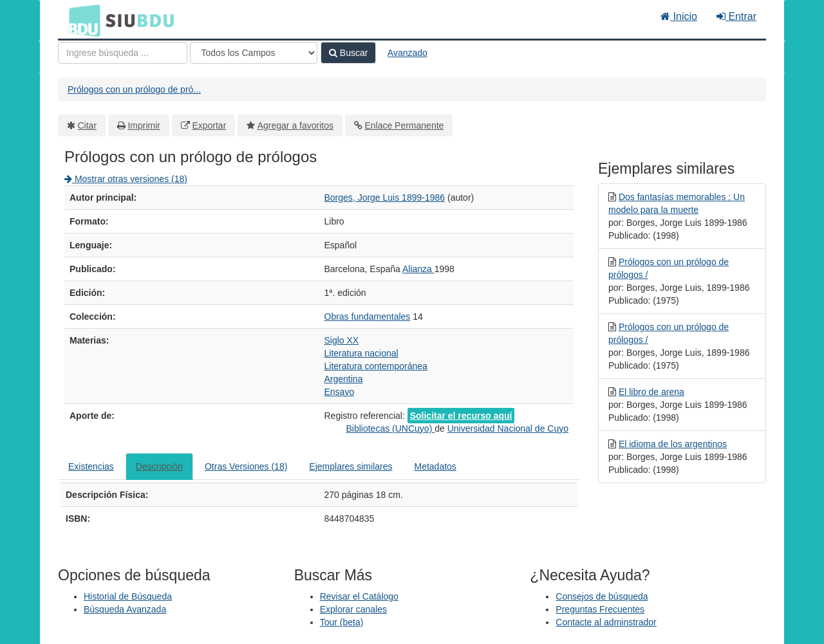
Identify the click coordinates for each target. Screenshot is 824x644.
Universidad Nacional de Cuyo (508, 428)
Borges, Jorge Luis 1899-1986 (385, 198)
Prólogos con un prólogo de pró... (134, 89)
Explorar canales (353, 609)
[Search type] (254, 53)
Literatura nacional (361, 353)
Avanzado (407, 53)
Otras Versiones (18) (246, 466)
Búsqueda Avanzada (125, 609)
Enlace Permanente (404, 125)
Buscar (348, 53)
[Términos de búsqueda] (123, 53)
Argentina (344, 379)
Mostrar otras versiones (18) (126, 179)
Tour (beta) (342, 622)
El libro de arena (651, 392)
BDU (81, 20)
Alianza (418, 269)
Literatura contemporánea (376, 366)
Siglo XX (342, 340)
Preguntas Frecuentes (600, 609)
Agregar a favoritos (295, 125)
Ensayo (340, 392)
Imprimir (144, 125)
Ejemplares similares (351, 466)
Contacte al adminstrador (606, 622)
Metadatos (435, 466)
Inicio (679, 16)
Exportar (209, 125)
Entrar (736, 16)
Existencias (91, 466)
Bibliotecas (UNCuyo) (390, 428)
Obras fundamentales (368, 317)
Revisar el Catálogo (359, 596)
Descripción (159, 466)
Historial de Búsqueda (128, 596)
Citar (88, 125)
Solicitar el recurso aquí (461, 416)
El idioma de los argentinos (673, 444)
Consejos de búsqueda (602, 596)
